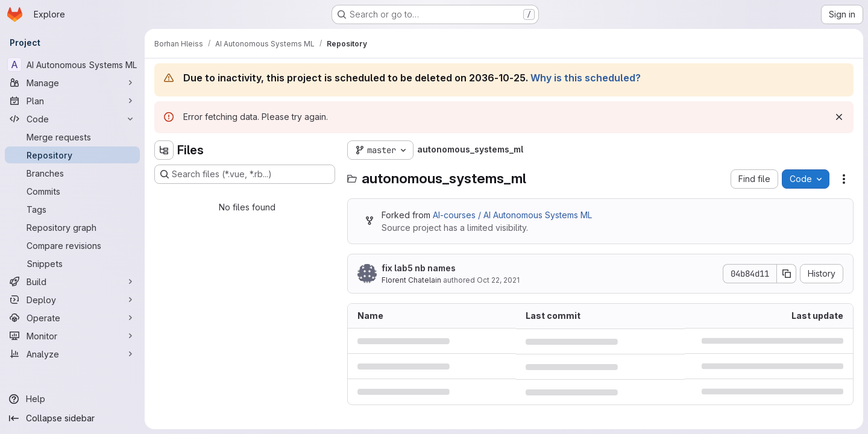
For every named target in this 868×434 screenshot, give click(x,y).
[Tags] (72, 209)
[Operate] (72, 318)
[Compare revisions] (72, 245)
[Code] (72, 119)
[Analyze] (72, 354)
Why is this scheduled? (586, 78)
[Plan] (72, 101)
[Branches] (72, 173)
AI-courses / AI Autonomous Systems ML (512, 215)
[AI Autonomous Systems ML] (72, 64)
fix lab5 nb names (419, 268)
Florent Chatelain (411, 280)
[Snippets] (72, 263)
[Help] (72, 399)
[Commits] (72, 191)
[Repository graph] (72, 227)
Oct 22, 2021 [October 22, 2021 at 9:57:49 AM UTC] (498, 280)
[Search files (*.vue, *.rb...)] (245, 174)
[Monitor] (72, 336)
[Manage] (72, 83)
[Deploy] (72, 300)
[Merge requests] (72, 137)
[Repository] (72, 155)
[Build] (72, 281)
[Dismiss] (839, 117)
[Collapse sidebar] (72, 418)
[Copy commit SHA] (787, 274)
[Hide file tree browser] (164, 150)
